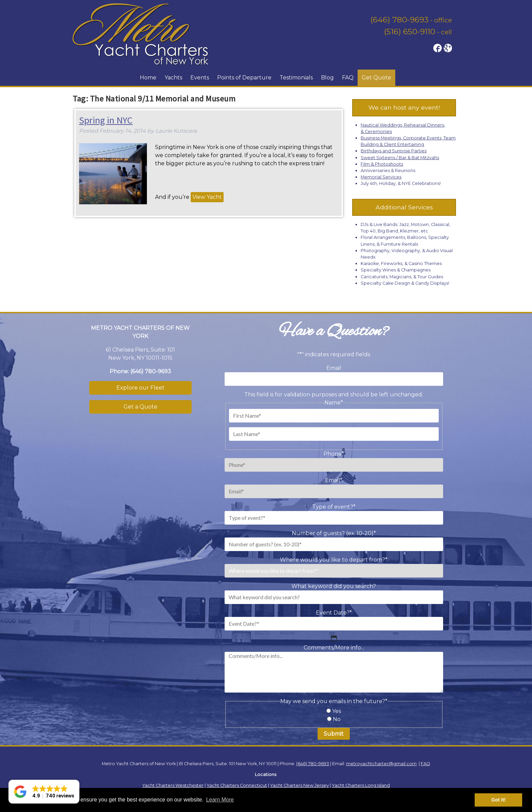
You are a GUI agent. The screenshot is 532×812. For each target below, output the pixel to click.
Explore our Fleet (140, 388)
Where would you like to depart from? (334, 560)
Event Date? (334, 613)
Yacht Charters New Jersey (299, 785)
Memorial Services (381, 177)
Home (148, 78)
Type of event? (334, 507)
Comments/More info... (334, 648)
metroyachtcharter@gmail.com (381, 764)
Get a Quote (140, 407)
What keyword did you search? (334, 586)
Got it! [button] (498, 800)
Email (334, 368)
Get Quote (376, 78)
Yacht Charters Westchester (173, 785)
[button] (44, 792)
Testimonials (296, 78)
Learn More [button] (220, 800)
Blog (327, 78)
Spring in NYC (106, 120)
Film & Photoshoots (382, 164)
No (337, 719)
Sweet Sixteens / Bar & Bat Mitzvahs (400, 158)
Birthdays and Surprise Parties (394, 151)
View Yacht (207, 197)
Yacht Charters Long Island (361, 785)
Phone (334, 454)
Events (200, 78)
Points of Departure (244, 78)
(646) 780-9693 (400, 20)
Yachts (173, 78)
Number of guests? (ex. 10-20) (334, 533)
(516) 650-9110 (410, 32)
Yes (337, 711)
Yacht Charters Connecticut (237, 785)
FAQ (348, 78)
